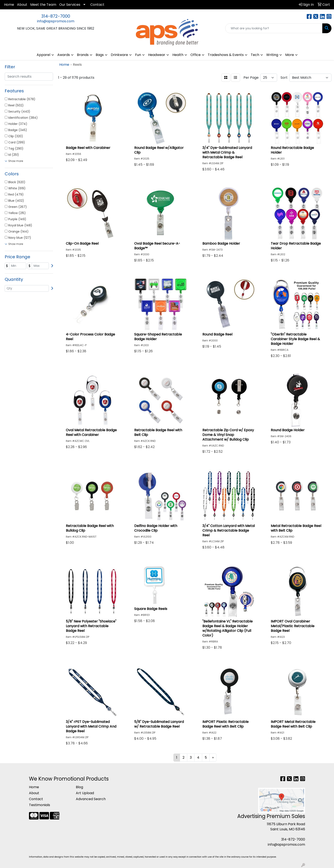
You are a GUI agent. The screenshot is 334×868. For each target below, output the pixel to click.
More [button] (290, 55)
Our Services (70, 5)
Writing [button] (272, 55)
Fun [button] (138, 55)
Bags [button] (100, 55)
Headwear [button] (157, 55)
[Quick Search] (274, 28)
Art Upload (85, 793)
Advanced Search (91, 799)
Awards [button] (64, 55)
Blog (79, 787)
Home (9, 5)
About (22, 5)
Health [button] (178, 55)
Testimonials (40, 805)
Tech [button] (255, 55)
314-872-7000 (56, 16)
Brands (83, 55)
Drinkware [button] (119, 55)
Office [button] (196, 55)
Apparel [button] (43, 55)
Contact (97, 5)
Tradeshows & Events (226, 55)
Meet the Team (43, 5)
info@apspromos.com (56, 21)
